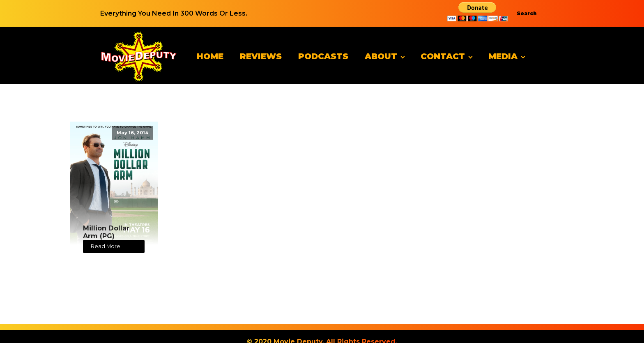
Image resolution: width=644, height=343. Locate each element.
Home (210, 56)
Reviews (261, 56)
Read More (106, 246)
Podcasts (323, 56)
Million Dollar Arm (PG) (106, 232)
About (381, 56)
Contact (443, 56)
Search (527, 13)
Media (503, 56)
